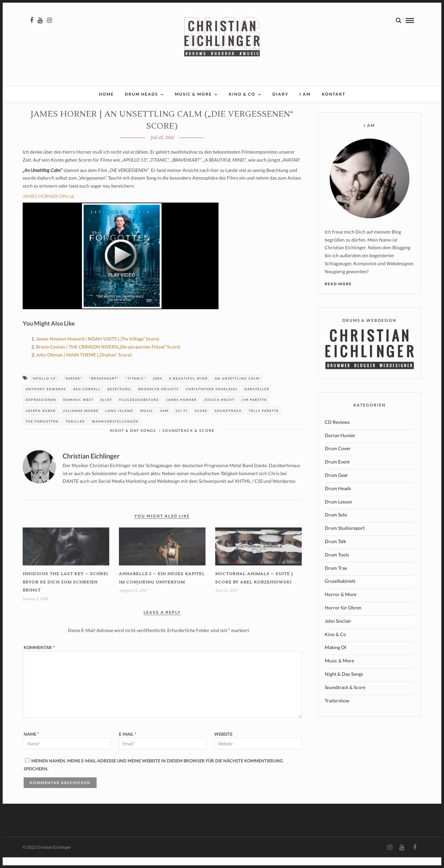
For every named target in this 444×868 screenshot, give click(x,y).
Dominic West (78, 410)
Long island (119, 421)
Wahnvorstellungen (115, 432)
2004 (158, 389)
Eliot (106, 410)
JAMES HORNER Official (48, 207)
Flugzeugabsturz (139, 410)
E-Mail (128, 745)
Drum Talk (335, 552)
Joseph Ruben (41, 421)
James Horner (182, 410)
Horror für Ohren (343, 618)
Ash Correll (87, 400)
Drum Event (337, 472)
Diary (280, 94)
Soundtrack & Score (188, 441)
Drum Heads (141, 94)
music (147, 421)
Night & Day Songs (133, 441)
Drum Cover (338, 459)
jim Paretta (254, 410)
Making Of (336, 658)
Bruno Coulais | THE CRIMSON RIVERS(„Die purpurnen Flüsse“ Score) (108, 357)
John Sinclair (338, 632)
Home (106, 94)
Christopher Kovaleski (212, 400)
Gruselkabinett (340, 592)
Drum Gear (336, 486)
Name (31, 745)
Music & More (193, 94)
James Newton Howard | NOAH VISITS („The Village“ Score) (98, 349)
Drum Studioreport (345, 539)
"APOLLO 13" (44, 389)
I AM (305, 94)
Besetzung (119, 400)
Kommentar (39, 658)
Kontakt (334, 94)
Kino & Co (242, 94)
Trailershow (337, 711)
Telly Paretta (264, 421)
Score (201, 421)
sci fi (182, 421)
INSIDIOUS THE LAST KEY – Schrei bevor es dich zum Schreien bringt (65, 593)
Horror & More (341, 605)
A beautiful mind (189, 389)
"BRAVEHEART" (104, 389)
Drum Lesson (338, 512)
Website (223, 745)
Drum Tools (337, 565)
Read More (338, 294)
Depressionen (41, 410)
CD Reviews (337, 433)
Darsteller (257, 400)
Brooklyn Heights (159, 400)
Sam (164, 421)
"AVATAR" (73, 389)
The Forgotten (42, 432)
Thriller (75, 432)
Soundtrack (228, 421)
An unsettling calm (237, 389)
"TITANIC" (136, 389)
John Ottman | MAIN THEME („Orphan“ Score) (84, 365)
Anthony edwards (46, 400)
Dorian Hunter (340, 446)
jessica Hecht (219, 410)
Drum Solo (336, 525)
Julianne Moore (81, 421)
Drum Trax (336, 579)
